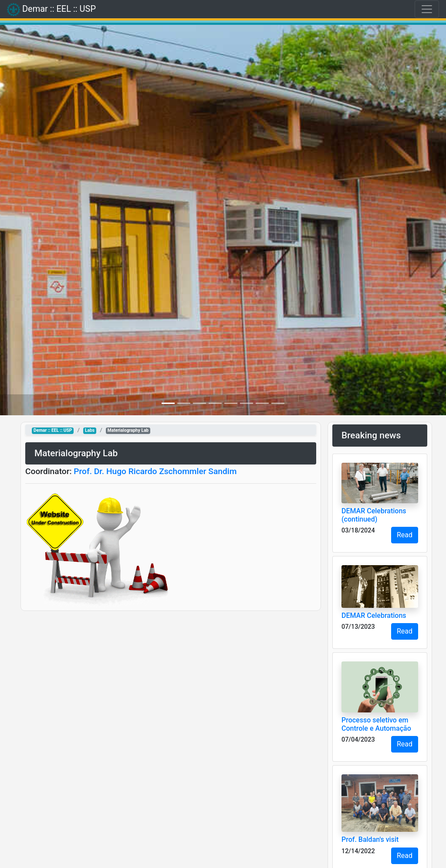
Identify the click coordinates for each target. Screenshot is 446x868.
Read (405, 535)
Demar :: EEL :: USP (53, 430)
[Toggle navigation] (427, 9)
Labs (90, 430)
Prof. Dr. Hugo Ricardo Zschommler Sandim (155, 471)
